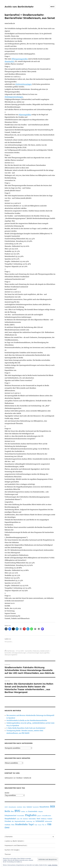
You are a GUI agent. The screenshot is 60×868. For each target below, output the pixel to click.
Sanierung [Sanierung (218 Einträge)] (29, 821)
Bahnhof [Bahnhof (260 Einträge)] (29, 807)
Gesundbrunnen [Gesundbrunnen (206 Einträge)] (47, 816)
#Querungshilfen (25, 115)
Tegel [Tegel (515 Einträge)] (31, 825)
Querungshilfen (45, 653)
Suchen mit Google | (12, 850)
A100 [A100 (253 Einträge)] (6, 807)
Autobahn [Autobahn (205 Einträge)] (20, 807)
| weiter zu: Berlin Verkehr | (14, 841)
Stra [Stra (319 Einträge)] (13, 825)
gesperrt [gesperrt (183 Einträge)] (39, 816)
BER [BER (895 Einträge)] (52, 807)
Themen (8, 854)
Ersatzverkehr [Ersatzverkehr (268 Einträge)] (33, 811)
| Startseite (9, 837)
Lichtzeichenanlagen (33, 653)
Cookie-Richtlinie (53, 865)
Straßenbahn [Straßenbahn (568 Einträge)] (21, 824)
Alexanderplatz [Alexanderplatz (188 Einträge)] (12, 807)
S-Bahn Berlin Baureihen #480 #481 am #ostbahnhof (26, 728)
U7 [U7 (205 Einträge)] (46, 825)
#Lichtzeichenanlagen (23, 84)
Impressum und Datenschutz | (16, 845)
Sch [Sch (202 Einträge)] (34, 821)
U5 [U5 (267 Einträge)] (43, 825)
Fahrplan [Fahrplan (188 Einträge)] (40, 812)
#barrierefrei (9, 61)
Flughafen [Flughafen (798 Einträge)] (31, 815)
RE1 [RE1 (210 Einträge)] (13, 821)
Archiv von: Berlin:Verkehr (19, 7)
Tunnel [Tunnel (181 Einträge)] (40, 825)
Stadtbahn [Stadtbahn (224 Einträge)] (8, 825)
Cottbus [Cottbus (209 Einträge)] (23, 812)
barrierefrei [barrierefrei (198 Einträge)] (36, 807)
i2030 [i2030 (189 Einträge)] (18, 819)
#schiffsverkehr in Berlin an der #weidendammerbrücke (27, 720)
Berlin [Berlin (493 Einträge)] (7, 811)
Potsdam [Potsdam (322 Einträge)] (8, 821)
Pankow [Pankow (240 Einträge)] (50, 819)
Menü (52, 7)
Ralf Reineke (11, 651)
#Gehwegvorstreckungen (14, 97)
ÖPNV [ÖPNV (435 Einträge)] (7, 828)
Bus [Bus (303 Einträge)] (12, 811)
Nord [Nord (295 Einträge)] (38, 819)
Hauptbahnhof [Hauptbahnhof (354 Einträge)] (10, 819)
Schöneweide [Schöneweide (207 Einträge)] (48, 821)
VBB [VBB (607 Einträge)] (49, 824)
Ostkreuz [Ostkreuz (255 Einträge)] (44, 819)
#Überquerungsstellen (20, 59)
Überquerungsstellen (11, 655)
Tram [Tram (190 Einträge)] (36, 825)
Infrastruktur (36, 651)
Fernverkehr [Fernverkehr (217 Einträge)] (21, 816)
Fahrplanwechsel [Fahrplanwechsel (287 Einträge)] (10, 816)
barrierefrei (29, 651)
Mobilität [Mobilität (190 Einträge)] (25, 819)
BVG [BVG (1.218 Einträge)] (17, 811)
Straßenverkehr (45, 651)
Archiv (7, 793)
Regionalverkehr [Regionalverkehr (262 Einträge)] (20, 821)
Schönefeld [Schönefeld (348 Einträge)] (40, 821)
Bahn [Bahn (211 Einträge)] (24, 807)
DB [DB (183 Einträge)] (27, 812)
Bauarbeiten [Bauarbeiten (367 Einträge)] (44, 807)
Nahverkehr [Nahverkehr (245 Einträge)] (32, 819)
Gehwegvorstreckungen (19, 653)
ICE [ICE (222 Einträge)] (21, 819)
